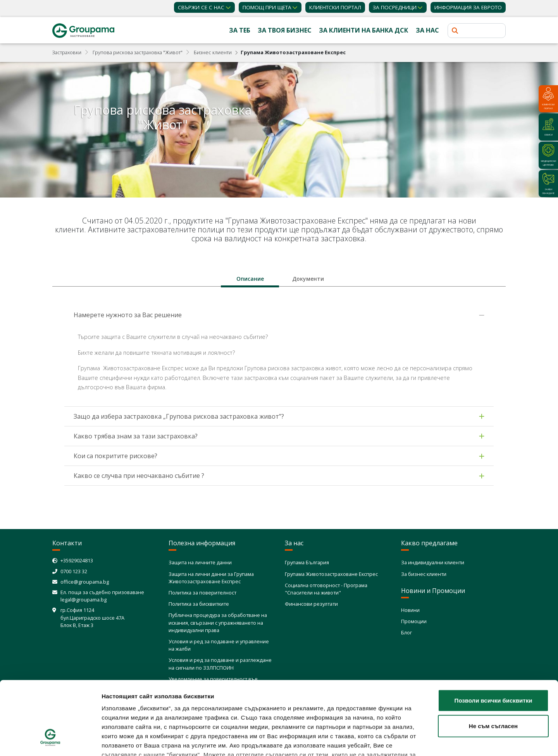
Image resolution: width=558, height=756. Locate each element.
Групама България (307, 562)
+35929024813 (77, 560)
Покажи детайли (459, 741)
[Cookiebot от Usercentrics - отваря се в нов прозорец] (50, 741)
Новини (410, 610)
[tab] (250, 278)
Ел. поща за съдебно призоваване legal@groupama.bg (102, 596)
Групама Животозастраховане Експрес (331, 574)
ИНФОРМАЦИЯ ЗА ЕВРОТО (468, 7)
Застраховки (67, 52)
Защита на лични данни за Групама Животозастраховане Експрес (211, 578)
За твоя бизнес (285, 30)
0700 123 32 (74, 571)
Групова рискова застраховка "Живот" (138, 52)
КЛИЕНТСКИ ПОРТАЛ (335, 7)
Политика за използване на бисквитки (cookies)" (176, 710)
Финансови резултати (311, 604)
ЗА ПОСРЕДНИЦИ (395, 7)
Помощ (267, 7)
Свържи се (201, 7)
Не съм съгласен (493, 663)
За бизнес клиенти (424, 574)
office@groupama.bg (85, 582)
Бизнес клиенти (213, 52)
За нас (427, 30)
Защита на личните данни (200, 562)
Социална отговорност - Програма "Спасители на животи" (326, 589)
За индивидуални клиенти (433, 562)
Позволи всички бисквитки (493, 638)
